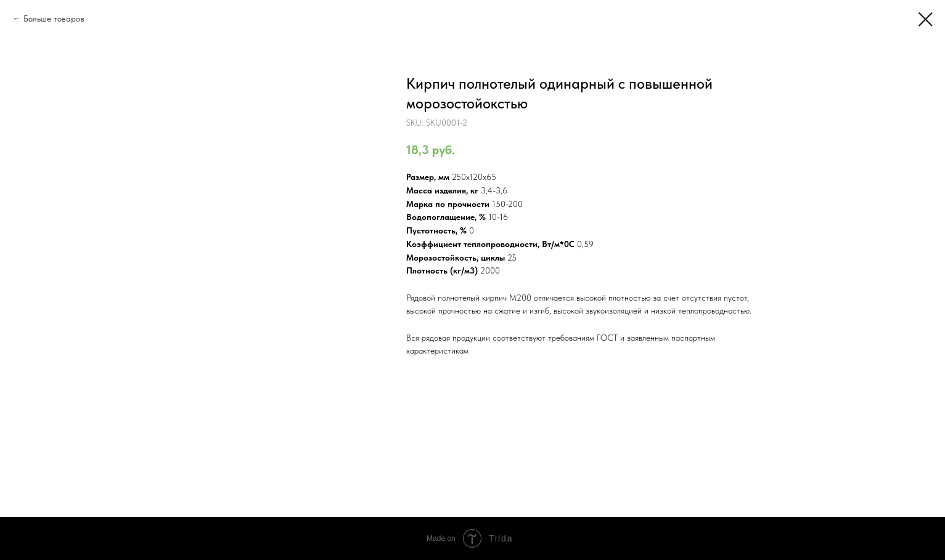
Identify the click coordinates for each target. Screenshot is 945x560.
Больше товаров (54, 18)
